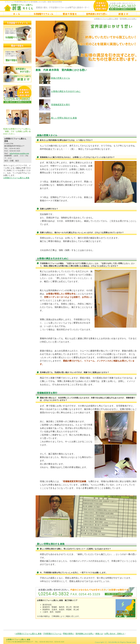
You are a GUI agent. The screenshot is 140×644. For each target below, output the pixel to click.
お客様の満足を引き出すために (60, 91)
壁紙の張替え (70, 14)
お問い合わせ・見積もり (114, 634)
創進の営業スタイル (55, 78)
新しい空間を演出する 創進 (58, 118)
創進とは (123, 14)
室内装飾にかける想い (97, 14)
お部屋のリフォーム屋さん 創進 (17, 14)
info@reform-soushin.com (19, 153)
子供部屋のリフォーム (43, 14)
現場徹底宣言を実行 (55, 105)
